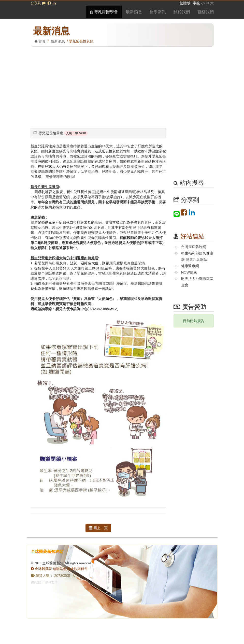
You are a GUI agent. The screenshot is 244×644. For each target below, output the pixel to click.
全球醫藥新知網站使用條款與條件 (60, 569)
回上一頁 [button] (98, 528)
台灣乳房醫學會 (104, 12)
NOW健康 (189, 272)
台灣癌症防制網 (194, 247)
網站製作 (51, 582)
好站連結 (192, 236)
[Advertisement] (122, 85)
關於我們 (182, 12)
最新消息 (134, 12)
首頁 (40, 41)
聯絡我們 (206, 12)
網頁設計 (37, 582)
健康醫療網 (190, 266)
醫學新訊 (158, 12)
